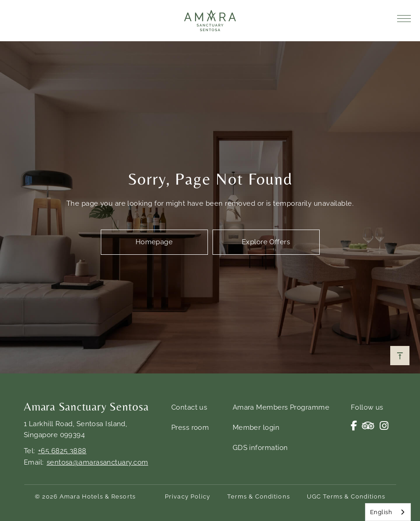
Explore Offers (266, 242)
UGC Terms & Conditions (346, 496)
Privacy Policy (188, 496)
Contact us (189, 407)
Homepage (154, 242)
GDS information (260, 448)
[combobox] (388, 512)
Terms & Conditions (259, 496)
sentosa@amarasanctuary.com (98, 462)
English (381, 512)
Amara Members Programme (281, 407)
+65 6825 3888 (62, 451)
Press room (190, 428)
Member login (256, 428)
